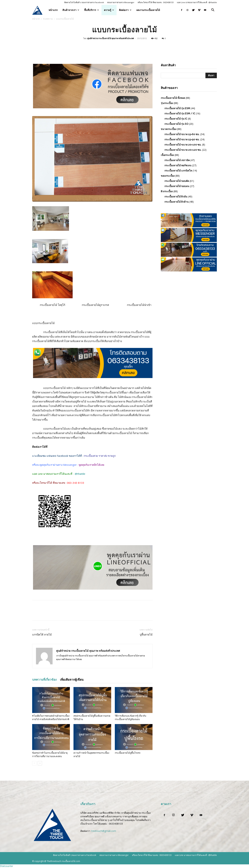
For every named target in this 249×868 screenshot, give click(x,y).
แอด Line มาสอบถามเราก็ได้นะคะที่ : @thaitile (197, 2)
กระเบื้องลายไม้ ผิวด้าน (177, 202)
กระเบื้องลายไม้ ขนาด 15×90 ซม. (182, 139)
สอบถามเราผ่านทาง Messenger (121, 2)
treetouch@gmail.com (104, 831)
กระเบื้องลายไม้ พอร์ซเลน (178, 165)
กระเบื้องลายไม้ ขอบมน (177, 186)
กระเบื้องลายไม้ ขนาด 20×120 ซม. (183, 150)
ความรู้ (109, 10)
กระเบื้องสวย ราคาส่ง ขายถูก (99, 456)
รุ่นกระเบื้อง (167, 103)
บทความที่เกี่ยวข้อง (44, 680)
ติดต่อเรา (125, 10)
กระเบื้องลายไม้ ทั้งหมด (173, 98)
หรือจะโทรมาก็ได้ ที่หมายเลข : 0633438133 (156, 2)
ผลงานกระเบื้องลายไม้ (148, 10)
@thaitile (80, 474)
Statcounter (7, 866)
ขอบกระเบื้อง (168, 176)
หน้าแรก (53, 10)
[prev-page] (34, 763)
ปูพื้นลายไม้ (146, 635)
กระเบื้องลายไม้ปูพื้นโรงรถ (128, 753)
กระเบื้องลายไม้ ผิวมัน (176, 197)
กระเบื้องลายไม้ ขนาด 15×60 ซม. (182, 134)
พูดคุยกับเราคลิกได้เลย (91, 465)
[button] (213, 10)
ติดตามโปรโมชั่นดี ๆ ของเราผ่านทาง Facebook (84, 2)
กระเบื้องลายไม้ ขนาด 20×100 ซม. (183, 145)
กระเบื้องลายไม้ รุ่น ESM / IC (180, 113)
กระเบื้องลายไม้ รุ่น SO (176, 124)
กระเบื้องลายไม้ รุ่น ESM (177, 108)
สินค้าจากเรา (71, 10)
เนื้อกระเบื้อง (167, 155)
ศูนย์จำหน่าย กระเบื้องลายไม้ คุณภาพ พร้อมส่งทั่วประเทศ (111, 38)
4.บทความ (48, 19)
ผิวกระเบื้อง (167, 191)
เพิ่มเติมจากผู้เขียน (72, 680)
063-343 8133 (76, 483)
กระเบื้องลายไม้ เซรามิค (177, 160)
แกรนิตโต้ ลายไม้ (42, 635)
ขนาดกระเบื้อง (169, 129)
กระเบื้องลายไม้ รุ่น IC (176, 119)
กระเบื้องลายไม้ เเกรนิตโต (178, 171)
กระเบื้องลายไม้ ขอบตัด (177, 181)
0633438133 (116, 824)
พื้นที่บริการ (92, 10)
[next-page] (40, 763)
